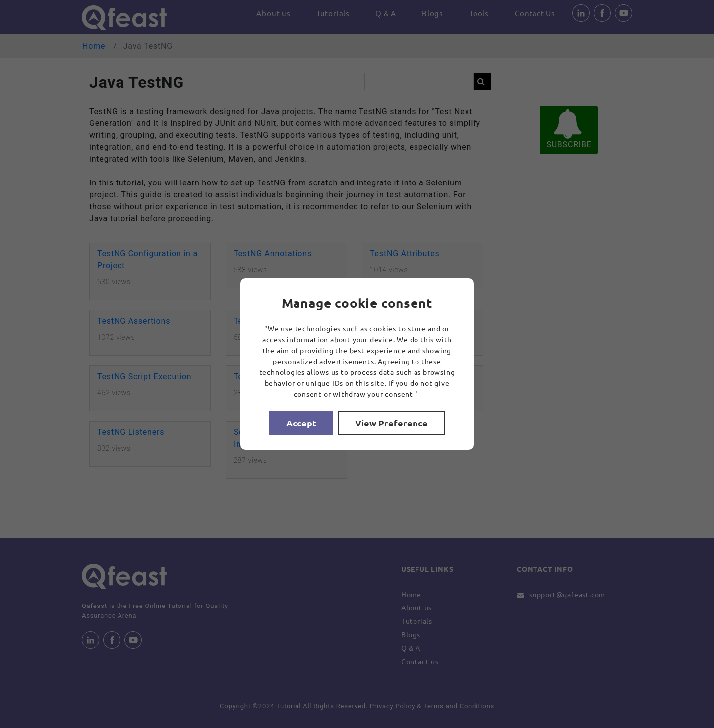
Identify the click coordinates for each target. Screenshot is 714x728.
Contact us (420, 661)
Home (94, 46)
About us (273, 13)
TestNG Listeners (131, 432)
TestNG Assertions (134, 321)
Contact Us (535, 13)
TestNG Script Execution (144, 377)
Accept (301, 423)
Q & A (386, 13)
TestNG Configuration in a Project (148, 260)
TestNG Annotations (273, 254)
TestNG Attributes (405, 254)
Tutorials (333, 13)
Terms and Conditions (459, 706)
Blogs (433, 13)
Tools (479, 13)
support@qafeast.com (567, 594)
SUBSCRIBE (569, 129)
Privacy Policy (392, 706)
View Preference (391, 423)
